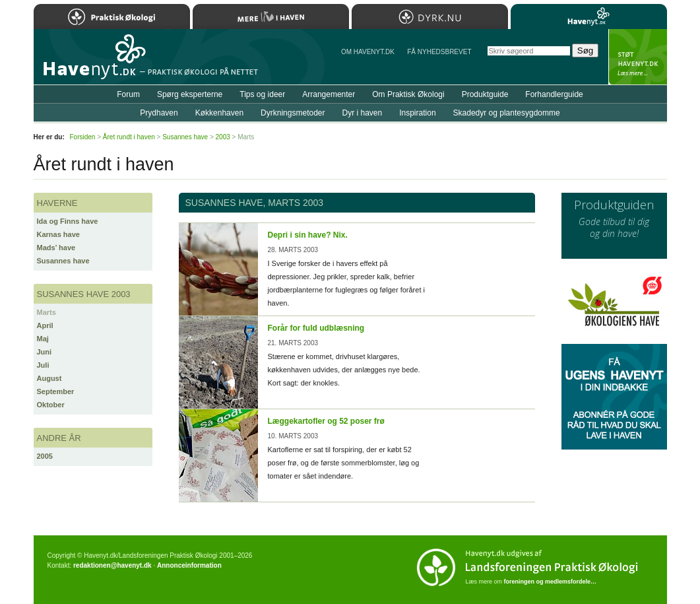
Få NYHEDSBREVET (439, 52)
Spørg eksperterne (190, 94)
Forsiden (83, 137)
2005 (45, 456)
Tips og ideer (262, 94)
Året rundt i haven (129, 137)
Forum (128, 94)
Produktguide (485, 94)
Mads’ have (56, 248)
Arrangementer (329, 94)
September (56, 391)
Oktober (51, 405)
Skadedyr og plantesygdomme (507, 113)
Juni (45, 352)
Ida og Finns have (68, 221)
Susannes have (63, 261)
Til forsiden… (91, 62)
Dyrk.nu (430, 17)
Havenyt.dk (589, 17)
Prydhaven (159, 113)
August (49, 378)
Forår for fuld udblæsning (316, 328)
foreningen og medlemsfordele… (551, 582)
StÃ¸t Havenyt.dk (638, 57)
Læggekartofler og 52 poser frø (326, 421)
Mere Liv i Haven (271, 17)
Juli (43, 365)
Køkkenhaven (219, 113)
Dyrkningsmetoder (293, 113)
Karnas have (58, 234)
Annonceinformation (189, 565)
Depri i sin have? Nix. (308, 235)
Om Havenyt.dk (368, 52)
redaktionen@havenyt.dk (112, 565)
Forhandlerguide (554, 94)
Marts (47, 312)
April (45, 325)
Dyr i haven (362, 113)
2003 (223, 137)
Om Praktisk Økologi (408, 94)
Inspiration (417, 113)
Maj (43, 339)
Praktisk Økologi (112, 17)
